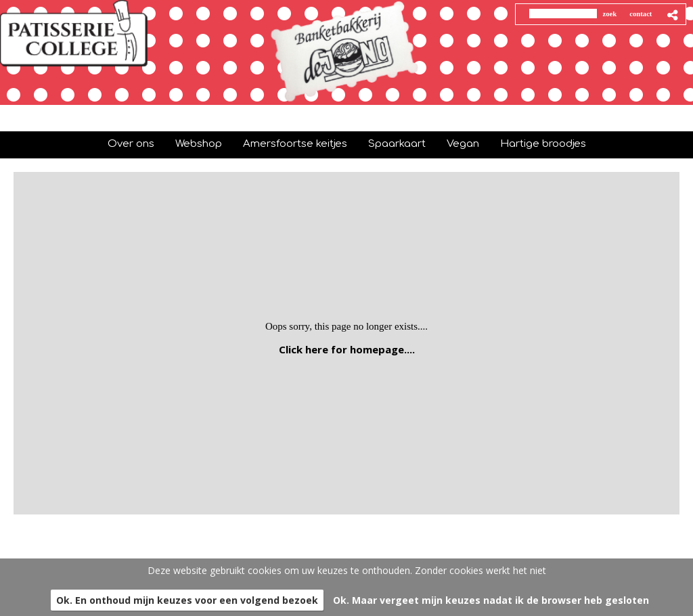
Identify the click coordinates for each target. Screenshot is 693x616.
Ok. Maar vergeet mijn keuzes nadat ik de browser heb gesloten (491, 600)
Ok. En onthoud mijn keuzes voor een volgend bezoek (187, 600)
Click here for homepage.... (347, 349)
